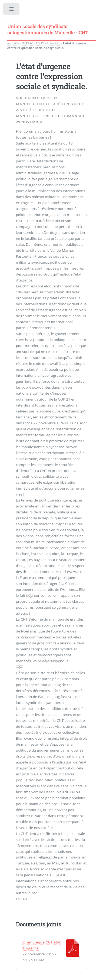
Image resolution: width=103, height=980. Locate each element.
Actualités (53, 43)
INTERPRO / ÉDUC (32, 43)
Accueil (12, 43)
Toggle (12, 10)
